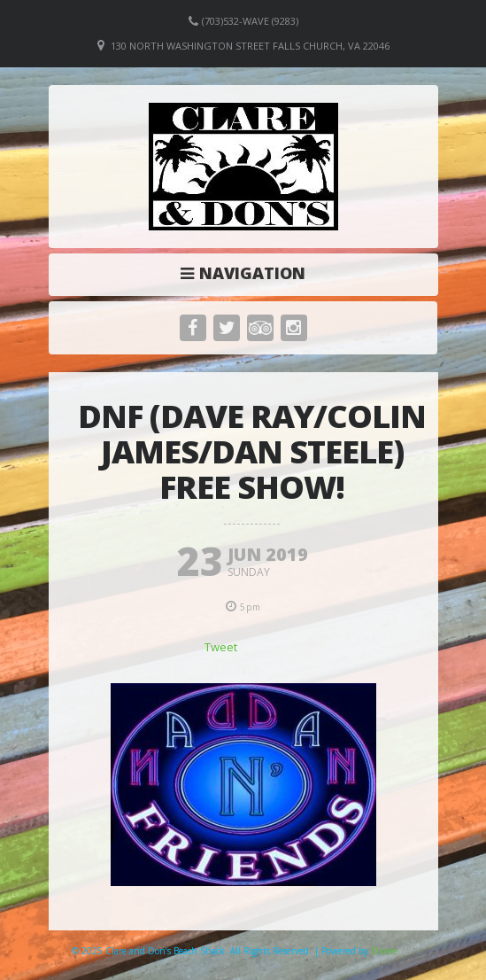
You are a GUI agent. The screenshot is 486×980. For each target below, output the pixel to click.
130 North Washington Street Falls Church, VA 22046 (250, 46)
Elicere (384, 951)
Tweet (221, 647)
